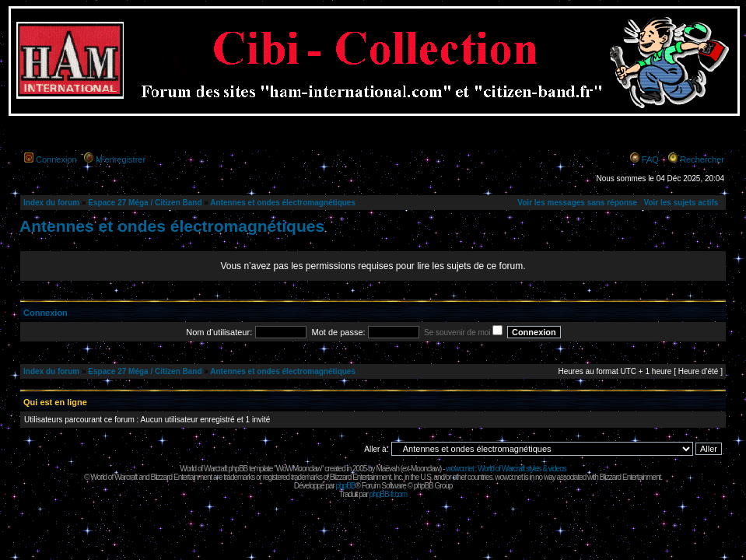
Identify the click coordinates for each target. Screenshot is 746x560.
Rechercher (702, 159)
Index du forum (51, 203)
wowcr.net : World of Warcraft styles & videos (506, 469)
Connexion (56, 159)
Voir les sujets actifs (681, 203)
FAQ (650, 159)
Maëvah (387, 469)
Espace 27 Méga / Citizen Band (145, 203)
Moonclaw (425, 469)
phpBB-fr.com (389, 494)
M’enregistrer (121, 159)
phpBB (345, 486)
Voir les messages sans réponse (577, 203)
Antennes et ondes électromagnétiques (283, 203)
